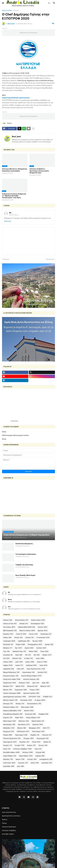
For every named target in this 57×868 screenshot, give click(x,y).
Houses (30, 637)
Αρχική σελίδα (7, 10)
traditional (31, 665)
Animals (24, 624)
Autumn (43, 627)
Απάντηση (8, 221)
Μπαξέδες (9, 728)
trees (43, 665)
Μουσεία (38, 724)
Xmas (44, 651)
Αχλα (45, 683)
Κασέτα (29, 711)
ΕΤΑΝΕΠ (48, 697)
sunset (19, 665)
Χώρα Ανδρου (26, 756)
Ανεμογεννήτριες (11, 676)
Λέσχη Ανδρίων (33, 718)
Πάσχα (8, 735)
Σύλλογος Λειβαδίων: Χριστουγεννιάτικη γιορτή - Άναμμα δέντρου (40, 171)
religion (8, 665)
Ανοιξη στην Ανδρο (12, 679)
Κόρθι (19, 718)
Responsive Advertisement (29, 33)
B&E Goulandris (10, 631)
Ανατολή (42, 672)
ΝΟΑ (46, 728)
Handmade (46, 634)
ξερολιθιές (9, 766)
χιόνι (20, 766)
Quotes (49, 644)
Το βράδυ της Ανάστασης (24, 565)
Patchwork (8, 644)
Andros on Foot (10, 624)
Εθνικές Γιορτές (10, 700)
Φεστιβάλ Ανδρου (11, 752)
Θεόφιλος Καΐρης (11, 707)
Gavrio (33, 634)
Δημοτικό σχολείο (31, 693)
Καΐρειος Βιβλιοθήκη (12, 711)
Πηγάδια (35, 735)
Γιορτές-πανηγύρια (12, 693)
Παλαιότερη (50, 259)
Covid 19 (21, 634)
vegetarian (9, 669)
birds (19, 655)
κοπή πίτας (9, 763)
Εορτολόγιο (14, 421)
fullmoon (17, 658)
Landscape (9, 641)
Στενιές (43, 745)
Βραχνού (45, 686)
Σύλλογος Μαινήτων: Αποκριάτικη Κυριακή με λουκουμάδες (15, 170)
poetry (30, 662)
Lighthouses (24, 641)
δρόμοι (20, 759)
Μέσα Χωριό (9, 721)
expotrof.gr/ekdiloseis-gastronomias (16, 98)
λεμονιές (23, 763)
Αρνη (36, 683)
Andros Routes (22, 620)
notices (8, 662)
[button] (3, 3)
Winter (33, 651)
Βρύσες (8, 690)
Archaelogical (37, 624)
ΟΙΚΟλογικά (23, 731)
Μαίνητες (24, 721)
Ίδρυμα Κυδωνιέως (11, 672)
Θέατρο (20, 704)
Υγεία (38, 749)
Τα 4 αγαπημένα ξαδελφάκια (26, 554)
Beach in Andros (27, 631)
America (8, 620)
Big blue (43, 631)
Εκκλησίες (26, 700)
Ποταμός (29, 738)
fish (37, 655)
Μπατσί (22, 728)
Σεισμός (8, 745)
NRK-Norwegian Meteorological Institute (15, 435)
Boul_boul (16, 136)
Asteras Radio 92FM (27, 627)
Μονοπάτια (24, 724)
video (20, 669)
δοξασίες (8, 759)
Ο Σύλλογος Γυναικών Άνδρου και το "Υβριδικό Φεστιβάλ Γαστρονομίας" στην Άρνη (14, 196)
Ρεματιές (24, 742)
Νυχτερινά (9, 731)
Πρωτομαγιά (43, 738)
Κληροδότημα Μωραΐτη (13, 714)
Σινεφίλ (20, 745)
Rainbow (8, 648)
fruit (6, 658)
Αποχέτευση (10, 683)
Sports (29, 648)
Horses (18, 637)
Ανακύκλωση (29, 672)
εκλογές (32, 759)
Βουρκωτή (32, 686)
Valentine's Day (19, 651)
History (7, 637)
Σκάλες (31, 745)
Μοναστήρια (9, 724)
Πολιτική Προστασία (12, 738)
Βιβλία (20, 686)
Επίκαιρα (8, 704)
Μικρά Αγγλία (38, 721)
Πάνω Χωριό (38, 731)
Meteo (4, 432)
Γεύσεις (16, 10)
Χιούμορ (40, 752)
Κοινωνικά (30, 714)
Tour (6, 651)
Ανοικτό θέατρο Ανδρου (31, 676)
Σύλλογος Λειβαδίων (22, 749)
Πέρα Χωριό (21, 735)
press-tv (42, 662)
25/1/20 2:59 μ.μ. (14, 215)
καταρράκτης (46, 759)
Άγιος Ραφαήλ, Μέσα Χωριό (25, 575)
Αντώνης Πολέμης (31, 679)
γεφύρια (40, 756)
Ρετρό (36, 742)
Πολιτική (47, 735)
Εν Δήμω (40, 700)
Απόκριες (24, 683)
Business (8, 634)
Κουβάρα (43, 714)
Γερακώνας (21, 690)
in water (29, 658)
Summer (41, 648)
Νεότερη (6, 259)
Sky (18, 648)
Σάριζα (47, 742)
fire (28, 655)
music (40, 658)
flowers (47, 655)
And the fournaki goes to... (25, 544)
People (20, 644)
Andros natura (38, 620)
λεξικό (35, 763)
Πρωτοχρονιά (10, 742)
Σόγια (7, 749)
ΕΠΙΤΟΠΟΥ (34, 697)
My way (37, 641)
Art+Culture (9, 627)
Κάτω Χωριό (27, 707)
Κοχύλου (8, 718)
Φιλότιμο (28, 752)
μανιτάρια (47, 763)
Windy (4, 439)
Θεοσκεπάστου (34, 704)
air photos (8, 655)
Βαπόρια (8, 686)
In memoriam (43, 637)
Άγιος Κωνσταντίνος (36, 669)
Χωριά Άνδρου (10, 756)
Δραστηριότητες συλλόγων (15, 697)
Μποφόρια (34, 728)
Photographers (35, 644)
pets (19, 662)
